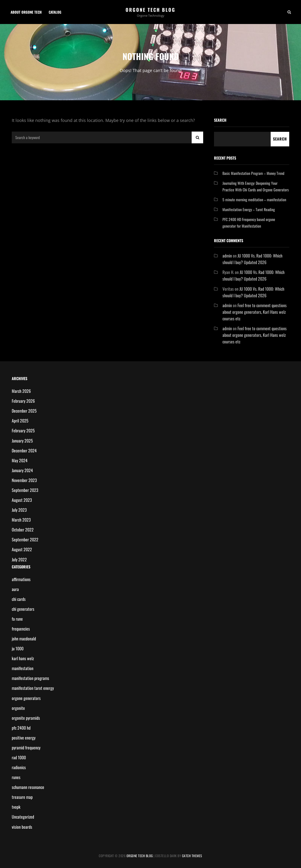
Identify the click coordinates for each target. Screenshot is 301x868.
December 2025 (24, 411)
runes (16, 777)
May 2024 (20, 460)
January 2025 (22, 441)
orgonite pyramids (26, 718)
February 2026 (23, 401)
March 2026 (21, 391)
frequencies (21, 629)
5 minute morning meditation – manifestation (254, 200)
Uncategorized (23, 817)
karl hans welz (23, 658)
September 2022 (25, 539)
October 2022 (23, 530)
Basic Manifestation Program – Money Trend (253, 173)
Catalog (55, 12)
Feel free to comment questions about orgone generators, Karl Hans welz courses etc (255, 312)
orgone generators (26, 698)
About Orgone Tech (26, 12)
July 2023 (19, 510)
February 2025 (23, 430)
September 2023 (25, 490)
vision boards (22, 827)
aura (15, 589)
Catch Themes (192, 856)
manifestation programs (30, 678)
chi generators (23, 609)
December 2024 (24, 450)
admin (227, 256)
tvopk (16, 807)
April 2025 (20, 421)
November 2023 (24, 480)
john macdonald (24, 639)
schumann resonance (28, 787)
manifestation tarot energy (33, 688)
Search (220, 120)
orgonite (18, 708)
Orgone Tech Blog (150, 10)
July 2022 (19, 559)
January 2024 (22, 470)
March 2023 (21, 520)
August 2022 (22, 549)
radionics (19, 767)
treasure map (22, 797)
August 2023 (22, 500)
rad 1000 (19, 757)
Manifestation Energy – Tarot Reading (249, 209)
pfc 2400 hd (21, 728)
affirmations (21, 579)
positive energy (24, 738)
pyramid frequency (26, 747)
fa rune (17, 619)
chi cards (19, 599)
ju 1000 (18, 648)
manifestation (23, 668)
